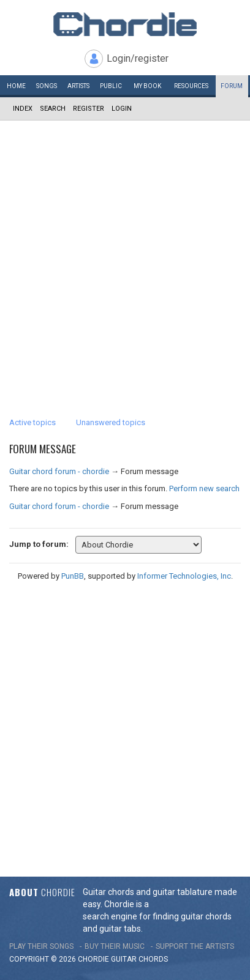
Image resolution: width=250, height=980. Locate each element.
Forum (232, 86)
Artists (78, 86)
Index (23, 109)
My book (147, 86)
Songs (47, 86)
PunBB (73, 576)
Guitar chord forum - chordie (59, 471)
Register (89, 109)
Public (111, 86)
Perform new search (204, 488)
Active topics (32, 422)
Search (53, 109)
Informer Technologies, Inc (184, 576)
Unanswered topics (111, 422)
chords (153, 959)
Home (16, 86)
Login (122, 109)
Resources (191, 86)
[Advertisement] (125, 251)
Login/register (138, 58)
